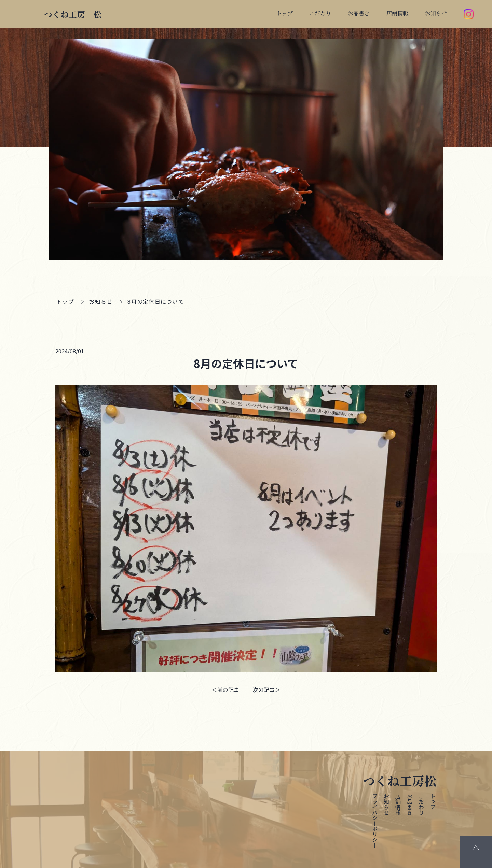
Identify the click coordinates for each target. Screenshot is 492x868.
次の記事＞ (266, 689)
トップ (65, 301)
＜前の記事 (225, 689)
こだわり (421, 804)
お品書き (409, 804)
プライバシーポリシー (374, 820)
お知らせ (101, 301)
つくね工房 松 (73, 14)
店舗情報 (398, 804)
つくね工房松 (400, 780)
